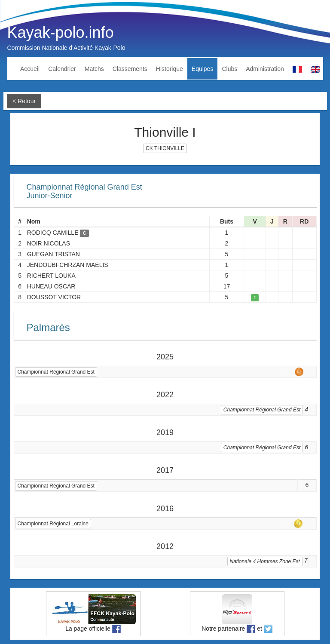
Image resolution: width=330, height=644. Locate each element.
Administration (265, 69)
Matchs (94, 69)
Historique (170, 69)
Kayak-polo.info (61, 32)
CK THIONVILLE (165, 148)
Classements (130, 69)
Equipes (203, 69)
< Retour (24, 101)
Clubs (229, 69)
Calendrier (62, 69)
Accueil (30, 69)
